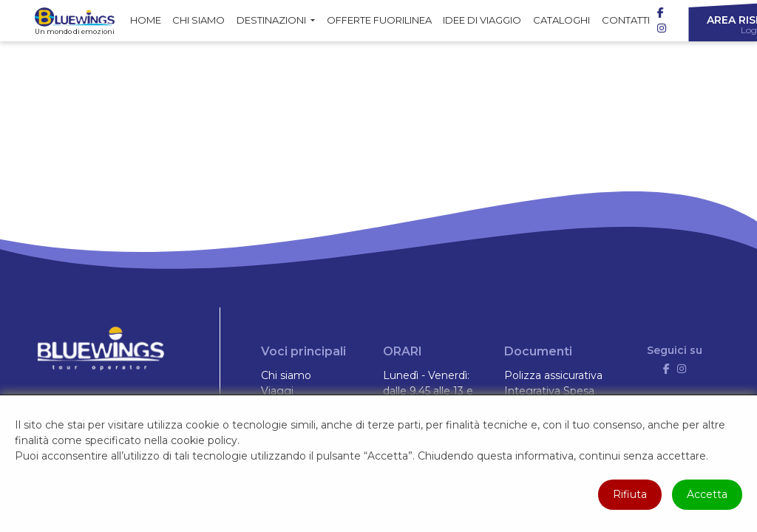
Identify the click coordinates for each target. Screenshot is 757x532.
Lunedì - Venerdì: (426, 375)
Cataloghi (561, 20)
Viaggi (277, 391)
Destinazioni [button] (272, 20)
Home (146, 20)
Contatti (626, 20)
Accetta (707, 494)
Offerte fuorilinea (379, 20)
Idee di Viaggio (482, 20)
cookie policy (204, 440)
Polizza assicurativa (553, 375)
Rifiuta (630, 494)
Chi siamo (198, 20)
